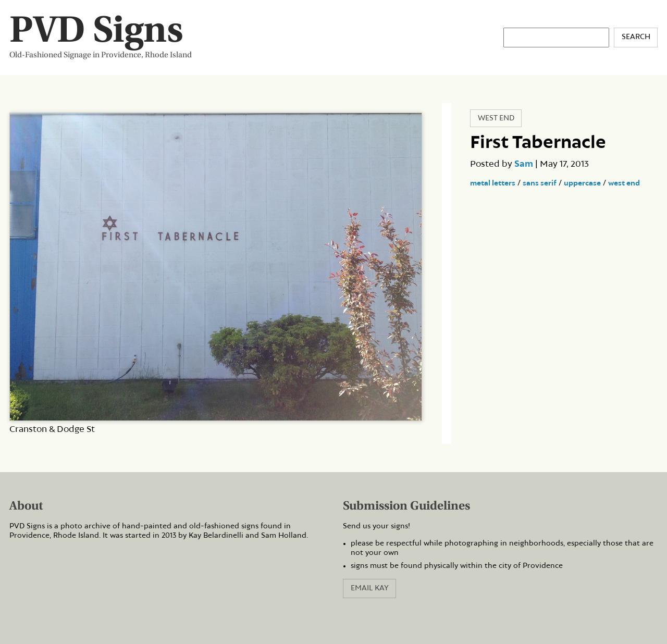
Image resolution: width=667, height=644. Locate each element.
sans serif (540, 183)
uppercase (582, 183)
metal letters (493, 183)
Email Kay (370, 588)
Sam (524, 164)
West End (496, 118)
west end (624, 183)
